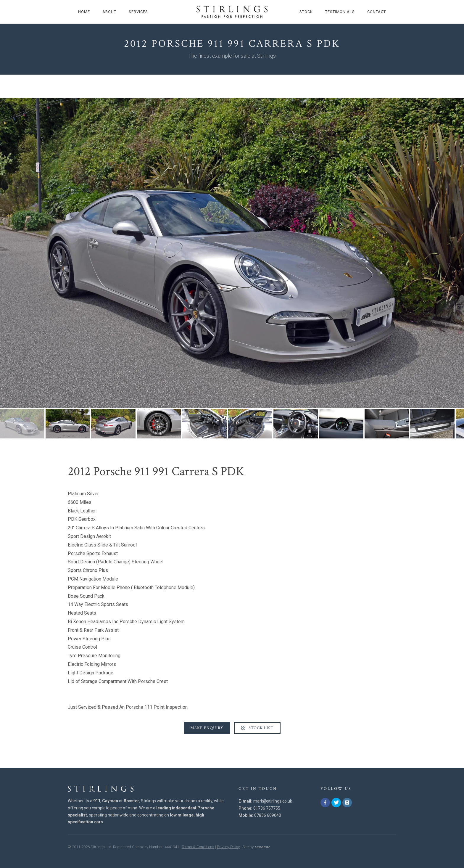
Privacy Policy (228, 847)
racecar (262, 847)
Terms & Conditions (198, 847)
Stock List (257, 728)
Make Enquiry (207, 728)
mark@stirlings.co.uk (273, 801)
